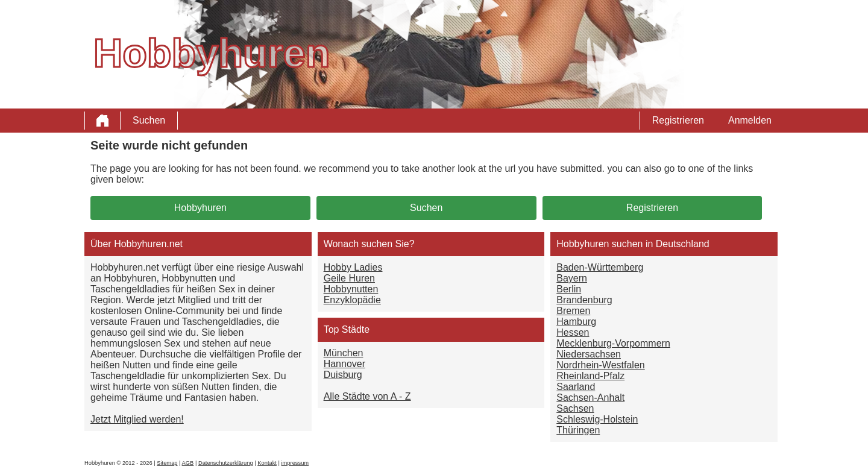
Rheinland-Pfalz (590, 376)
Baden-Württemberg (600, 267)
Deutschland (683, 244)
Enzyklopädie (352, 300)
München (344, 353)
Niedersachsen (589, 354)
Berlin (569, 289)
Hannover (344, 364)
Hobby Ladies (353, 267)
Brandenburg (584, 300)
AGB (188, 463)
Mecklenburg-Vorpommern (613, 343)
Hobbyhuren (200, 208)
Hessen (573, 332)
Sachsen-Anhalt (590, 398)
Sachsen (575, 408)
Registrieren (678, 120)
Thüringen (578, 430)
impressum (295, 463)
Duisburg (343, 375)
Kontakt (267, 463)
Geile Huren (349, 278)
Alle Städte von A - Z (367, 396)
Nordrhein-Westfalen (600, 365)
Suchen (149, 120)
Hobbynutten (351, 289)
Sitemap (167, 463)
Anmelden (750, 120)
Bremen (573, 311)
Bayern (572, 278)
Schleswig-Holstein (597, 419)
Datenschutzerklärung (226, 463)
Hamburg (576, 322)
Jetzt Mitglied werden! (137, 419)
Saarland (576, 387)
